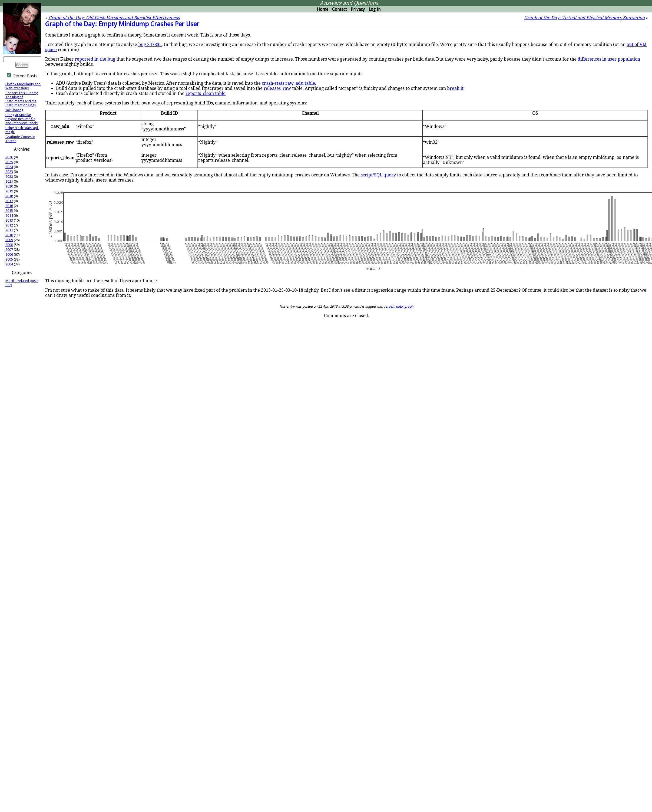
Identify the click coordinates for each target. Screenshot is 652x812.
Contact (340, 9)
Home (322, 9)
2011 (9, 230)
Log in (375, 9)
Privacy (358, 9)
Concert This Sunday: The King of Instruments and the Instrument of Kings (22, 99)
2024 (9, 167)
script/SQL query (378, 175)
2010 (9, 235)
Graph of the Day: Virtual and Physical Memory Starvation (584, 18)
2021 (9, 181)
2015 (9, 211)
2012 (9, 225)
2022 (9, 177)
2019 (9, 191)
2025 (9, 162)
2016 (9, 206)
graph (409, 306)
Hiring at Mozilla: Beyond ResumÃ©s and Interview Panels (21, 119)
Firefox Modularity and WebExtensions (23, 86)
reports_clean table (206, 93)
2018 (9, 196)
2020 (9, 186)
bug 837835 (150, 45)
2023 (9, 172)
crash (390, 306)
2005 (9, 259)
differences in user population (609, 59)
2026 (9, 157)
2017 (9, 201)
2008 (9, 245)
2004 (9, 264)
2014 (9, 216)
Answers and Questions (349, 3)
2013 (9, 220)
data (399, 306)
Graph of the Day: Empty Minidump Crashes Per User (122, 24)
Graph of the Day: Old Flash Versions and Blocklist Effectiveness (114, 18)
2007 (9, 250)
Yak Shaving (14, 110)
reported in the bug (95, 59)
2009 (9, 240)
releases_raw (277, 88)
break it (455, 88)
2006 (9, 254)
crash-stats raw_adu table (288, 83)
